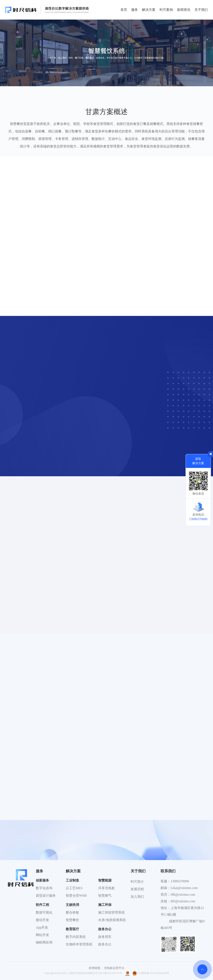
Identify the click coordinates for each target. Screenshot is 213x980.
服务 (135, 10)
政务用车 (105, 937)
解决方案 (149, 10)
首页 (124, 10)
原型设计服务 (46, 896)
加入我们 (137, 897)
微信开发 (42, 920)
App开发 (42, 927)
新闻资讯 (184, 10)
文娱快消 (72, 905)
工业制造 (72, 880)
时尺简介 (137, 882)
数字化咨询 (44, 888)
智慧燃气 (105, 896)
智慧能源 (105, 880)
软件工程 (42, 905)
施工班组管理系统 (111, 912)
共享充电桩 (106, 888)
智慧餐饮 (72, 920)
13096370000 (180, 881)
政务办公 (105, 929)
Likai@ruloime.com (184, 888)
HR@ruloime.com (183, 895)
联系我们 (168, 871)
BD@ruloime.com (183, 901)
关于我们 (201, 10)
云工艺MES (74, 888)
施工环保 (105, 905)
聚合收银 (72, 912)
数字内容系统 (76, 937)
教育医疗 (72, 929)
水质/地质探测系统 (112, 920)
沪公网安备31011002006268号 (151, 973)
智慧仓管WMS (76, 896)
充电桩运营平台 (114, 968)
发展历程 (137, 889)
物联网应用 (44, 942)
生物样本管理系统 (79, 944)
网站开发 (42, 935)
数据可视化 (44, 912)
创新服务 (42, 880)
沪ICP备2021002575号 (110, 973)
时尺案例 (166, 10)
